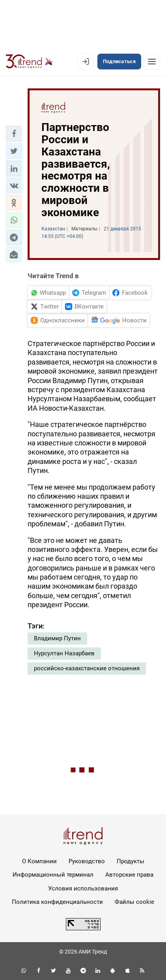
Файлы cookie (134, 902)
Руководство (87, 861)
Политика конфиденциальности (57, 902)
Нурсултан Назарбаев (64, 653)
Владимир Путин (57, 638)
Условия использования (83, 888)
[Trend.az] (29, 62)
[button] (14, 134)
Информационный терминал (53, 875)
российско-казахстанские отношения (87, 668)
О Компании (39, 861)
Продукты (131, 861)
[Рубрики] (152, 62)
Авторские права (129, 875)
